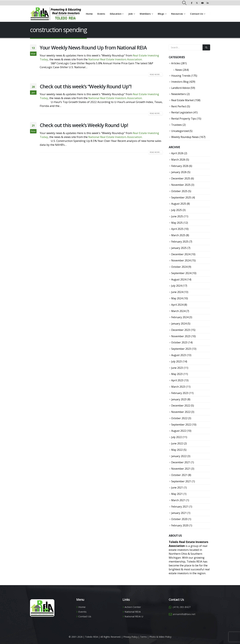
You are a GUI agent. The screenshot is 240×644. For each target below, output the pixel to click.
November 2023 (181, 336)
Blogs (161, 14)
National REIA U (134, 616)
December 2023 (181, 330)
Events (101, 14)
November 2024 (181, 260)
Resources (177, 14)
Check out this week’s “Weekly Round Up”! (86, 86)
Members (145, 14)
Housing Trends (181, 76)
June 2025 (177, 216)
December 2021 (181, 462)
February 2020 (180, 525)
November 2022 (181, 412)
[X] (197, 3)
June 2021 (177, 488)
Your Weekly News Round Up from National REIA (93, 47)
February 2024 (180, 317)
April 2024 (177, 305)
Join (131, 14)
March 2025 (178, 235)
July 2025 (177, 210)
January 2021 (179, 513)
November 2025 (181, 185)
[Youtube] (202, 3)
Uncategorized (180, 131)
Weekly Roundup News (185, 137)
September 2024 (181, 273)
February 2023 (180, 393)
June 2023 (177, 368)
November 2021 (181, 469)
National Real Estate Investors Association (115, 59)
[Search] (206, 47)
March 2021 (178, 500)
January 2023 (179, 399)
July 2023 (177, 361)
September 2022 (181, 425)
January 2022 (179, 456)
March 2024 (178, 311)
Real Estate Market (182, 100)
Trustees (177, 125)
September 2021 (181, 481)
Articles (176, 63)
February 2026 (180, 166)
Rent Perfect (179, 106)
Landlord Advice (181, 88)
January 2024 (179, 324)
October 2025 (179, 191)
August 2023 (179, 355)
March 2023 (178, 387)
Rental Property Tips (184, 119)
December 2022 (181, 406)
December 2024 (181, 254)
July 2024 (177, 286)
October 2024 (179, 267)
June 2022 (177, 443)
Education (116, 14)
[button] (184, 3)
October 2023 (179, 342)
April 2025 (177, 229)
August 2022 (179, 431)
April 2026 (177, 153)
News (179, 70)
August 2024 (179, 279)
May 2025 (177, 223)
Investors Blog (180, 82)
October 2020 (179, 519)
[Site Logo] (56, 14)
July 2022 (177, 437)
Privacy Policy (130, 637)
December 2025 (181, 178)
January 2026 (179, 172)
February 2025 (180, 242)
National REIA (133, 612)
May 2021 (177, 494)
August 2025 (179, 204)
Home (89, 14)
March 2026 (178, 160)
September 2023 (181, 349)
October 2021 (179, 475)
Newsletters (179, 94)
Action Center (133, 607)
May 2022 (177, 450)
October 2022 (179, 418)
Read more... (155, 75)
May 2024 (177, 298)
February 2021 (180, 507)
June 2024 (177, 292)
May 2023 (177, 374)
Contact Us (197, 14)
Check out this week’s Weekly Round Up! (84, 125)
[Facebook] (192, 3)
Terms (143, 637)
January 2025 (179, 248)
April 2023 (177, 380)
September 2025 (181, 197)
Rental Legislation (182, 112)
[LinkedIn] (208, 3)
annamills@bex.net (184, 614)
